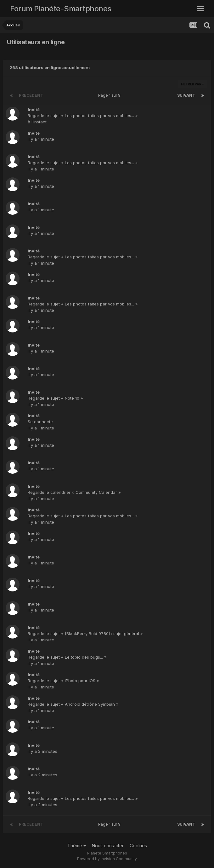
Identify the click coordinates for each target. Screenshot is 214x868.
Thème (77, 846)
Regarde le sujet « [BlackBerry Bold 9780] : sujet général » (85, 633)
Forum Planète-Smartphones (61, 9)
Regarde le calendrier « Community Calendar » (74, 492)
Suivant (186, 95)
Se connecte (40, 422)
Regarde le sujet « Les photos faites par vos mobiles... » (83, 116)
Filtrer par (192, 84)
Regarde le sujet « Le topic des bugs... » (67, 657)
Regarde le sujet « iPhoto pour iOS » (63, 681)
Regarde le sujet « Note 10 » (55, 398)
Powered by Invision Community (107, 859)
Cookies (138, 846)
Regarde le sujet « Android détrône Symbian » (73, 704)
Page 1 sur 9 (110, 95)
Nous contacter (108, 846)
